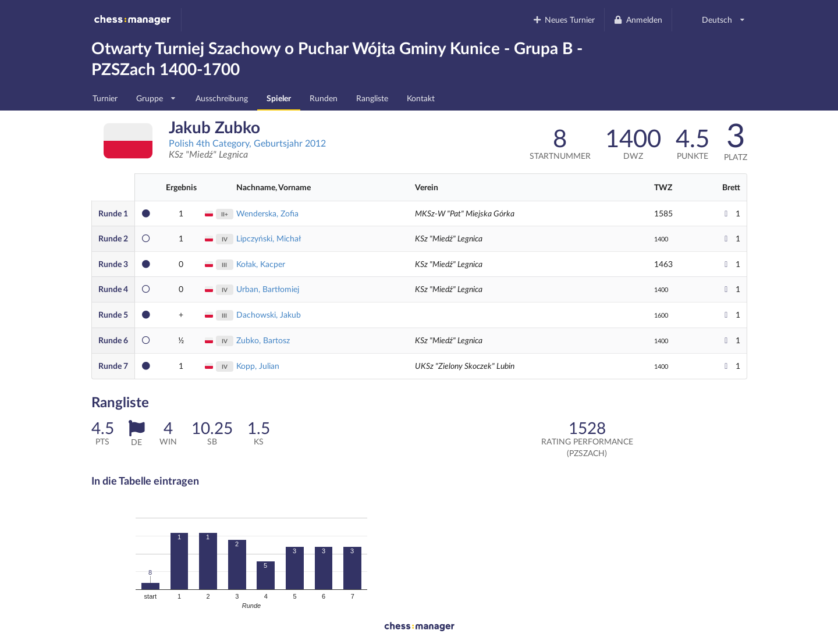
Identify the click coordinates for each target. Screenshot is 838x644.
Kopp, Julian (258, 366)
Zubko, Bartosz (263, 340)
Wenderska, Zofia (267, 213)
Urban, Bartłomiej (268, 289)
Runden (324, 98)
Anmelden (638, 19)
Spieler (279, 98)
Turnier (105, 98)
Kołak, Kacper (261, 264)
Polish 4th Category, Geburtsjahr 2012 (247, 143)
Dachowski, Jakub (269, 314)
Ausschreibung (222, 98)
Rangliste (372, 98)
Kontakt (421, 98)
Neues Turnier (563, 19)
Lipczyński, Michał (269, 238)
